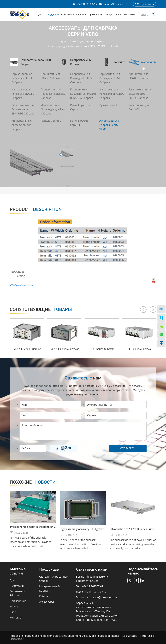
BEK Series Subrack (139, 349)
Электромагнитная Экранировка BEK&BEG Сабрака (23, 109)
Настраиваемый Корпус (49, 588)
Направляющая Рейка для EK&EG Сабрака (81, 78)
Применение (96, 15)
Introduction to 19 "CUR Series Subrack (133, 529)
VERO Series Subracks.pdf (21, 285)
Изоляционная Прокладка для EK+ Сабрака (53, 109)
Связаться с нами (92, 569)
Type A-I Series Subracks (27, 349)
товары (41, 309)
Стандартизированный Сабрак (54, 579)
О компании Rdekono (74, 15)
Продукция (52, 15)
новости (33, 482)
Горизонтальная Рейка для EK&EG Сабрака (22, 78)
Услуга (110, 15)
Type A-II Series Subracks (64, 349)
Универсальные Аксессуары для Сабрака (22, 125)
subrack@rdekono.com (116, 4)
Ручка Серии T (108, 105)
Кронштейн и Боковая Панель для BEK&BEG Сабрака (83, 94)
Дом (41, 15)
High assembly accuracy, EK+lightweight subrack (83, 529)
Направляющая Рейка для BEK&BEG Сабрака (112, 94)
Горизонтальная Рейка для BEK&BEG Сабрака (53, 94)
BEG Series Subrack (102, 349)
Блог (119, 15)
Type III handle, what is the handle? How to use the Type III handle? (33, 527)
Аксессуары (94, 41)
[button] (143, 309)
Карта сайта (130, 636)
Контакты (129, 15)
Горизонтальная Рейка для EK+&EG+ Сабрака (112, 78)
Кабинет (44, 596)
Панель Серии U (51, 121)
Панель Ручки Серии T (79, 123)
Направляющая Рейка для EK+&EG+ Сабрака (24, 94)
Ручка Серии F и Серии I (80, 107)
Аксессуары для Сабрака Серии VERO (71, 46)
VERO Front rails (108, 46)
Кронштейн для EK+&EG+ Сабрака (140, 76)
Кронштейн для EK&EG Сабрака (51, 76)
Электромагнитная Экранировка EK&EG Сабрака (141, 94)
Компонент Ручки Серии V (140, 107)
